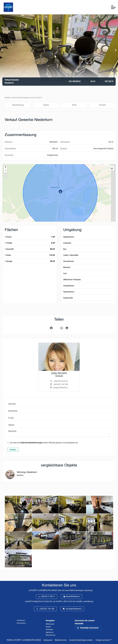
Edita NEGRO (59, 373)
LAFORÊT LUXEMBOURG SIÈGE (43, 591)
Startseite (8, 98)
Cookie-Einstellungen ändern (81, 640)
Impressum (48, 640)
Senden (13, 450)
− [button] (5, 171)
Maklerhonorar (61, 640)
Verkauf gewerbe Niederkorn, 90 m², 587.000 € (27, 98)
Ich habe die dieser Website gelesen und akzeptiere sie (44, 443)
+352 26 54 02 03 (60, 381)
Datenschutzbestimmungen (31, 443)
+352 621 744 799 (61, 385)
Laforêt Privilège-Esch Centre (37, 602)
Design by (103, 640)
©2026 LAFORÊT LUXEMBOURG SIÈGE (24, 640)
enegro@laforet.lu (61, 388)
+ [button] (5, 167)
